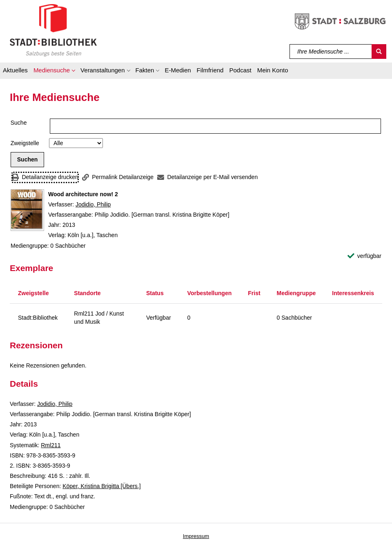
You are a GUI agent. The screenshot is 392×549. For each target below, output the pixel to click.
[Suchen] (379, 52)
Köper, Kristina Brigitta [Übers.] (101, 486)
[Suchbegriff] (331, 52)
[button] (54, 72)
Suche (19, 123)
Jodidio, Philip (93, 204)
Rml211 (51, 445)
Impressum (196, 536)
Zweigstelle (25, 143)
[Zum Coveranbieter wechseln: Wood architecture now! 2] (27, 210)
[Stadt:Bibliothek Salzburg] (53, 30)
